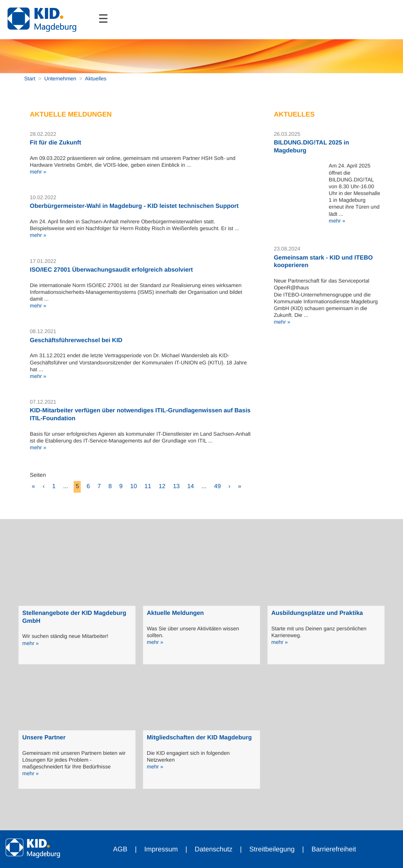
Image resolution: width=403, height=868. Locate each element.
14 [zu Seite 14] (191, 486)
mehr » (38, 172)
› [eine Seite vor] (229, 486)
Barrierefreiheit (334, 849)
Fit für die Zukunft (55, 143)
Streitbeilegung (272, 849)
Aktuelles (96, 78)
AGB (120, 849)
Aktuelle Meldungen (175, 613)
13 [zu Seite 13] (176, 486)
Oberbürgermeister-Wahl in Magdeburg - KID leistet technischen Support (134, 206)
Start (30, 78)
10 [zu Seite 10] (134, 486)
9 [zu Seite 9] (121, 486)
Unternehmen (60, 78)
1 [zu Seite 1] (54, 486)
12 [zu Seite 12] (162, 486)
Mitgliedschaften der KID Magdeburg (199, 738)
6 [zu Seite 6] (88, 486)
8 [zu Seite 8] (110, 486)
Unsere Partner (44, 738)
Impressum (161, 849)
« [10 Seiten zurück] (33, 486)
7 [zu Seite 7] (99, 486)
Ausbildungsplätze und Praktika (317, 613)
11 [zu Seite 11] (148, 486)
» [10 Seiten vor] (239, 486)
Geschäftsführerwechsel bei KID (76, 340)
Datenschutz (214, 849)
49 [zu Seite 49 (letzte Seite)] (217, 486)
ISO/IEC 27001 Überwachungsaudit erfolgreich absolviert (111, 270)
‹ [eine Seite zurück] (44, 486)
